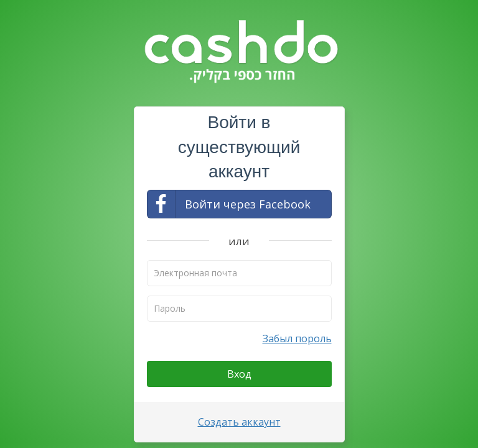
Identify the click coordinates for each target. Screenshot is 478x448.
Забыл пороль (297, 338)
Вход (239, 374)
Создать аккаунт (239, 422)
